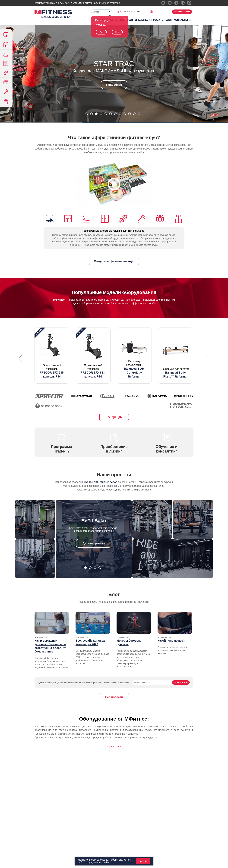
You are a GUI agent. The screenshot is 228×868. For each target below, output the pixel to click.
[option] (52, 356)
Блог (169, 20)
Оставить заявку (182, 12)
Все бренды (114, 417)
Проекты (158, 20)
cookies (101, 860)
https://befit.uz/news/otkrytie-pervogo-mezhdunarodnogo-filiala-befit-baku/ (96, 529)
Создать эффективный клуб (114, 261)
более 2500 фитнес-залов (101, 482)
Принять (143, 861)
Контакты (181, 20)
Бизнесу (64, 3)
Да (101, 32)
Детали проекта (94, 543)
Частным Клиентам (81, 3)
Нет (117, 32)
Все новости (114, 697)
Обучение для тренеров (107, 3)
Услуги (132, 20)
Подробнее (114, 85)
